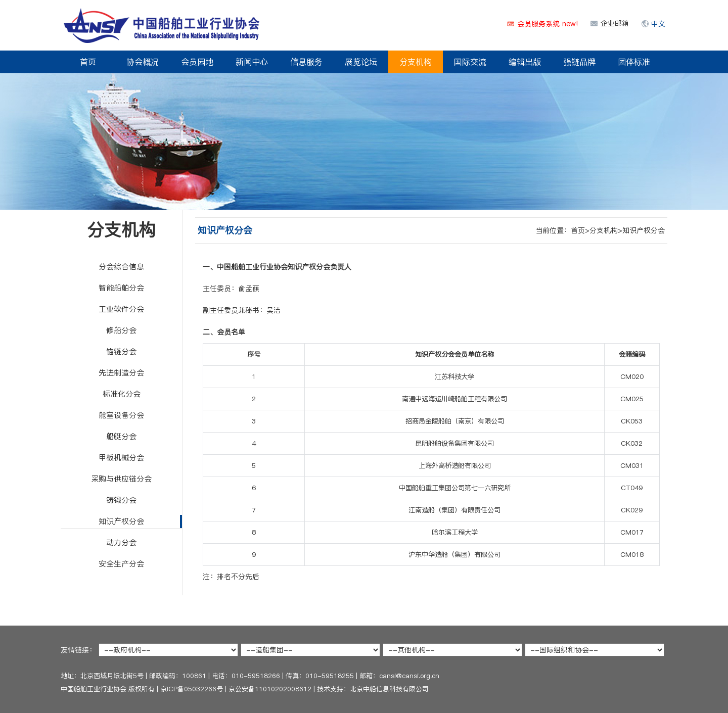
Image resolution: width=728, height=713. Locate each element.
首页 (88, 62)
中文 (658, 24)
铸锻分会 (121, 500)
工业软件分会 (121, 309)
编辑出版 (525, 62)
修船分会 (121, 330)
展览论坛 (361, 62)
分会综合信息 (121, 267)
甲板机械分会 (121, 458)
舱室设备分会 (121, 415)
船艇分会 (121, 436)
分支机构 (416, 62)
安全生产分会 (121, 564)
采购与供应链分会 (121, 479)
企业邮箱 (615, 23)
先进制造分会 (121, 373)
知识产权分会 (121, 521)
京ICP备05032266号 (192, 689)
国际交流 (470, 62)
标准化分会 (122, 394)
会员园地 (197, 62)
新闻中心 (252, 62)
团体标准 (634, 62)
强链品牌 (579, 62)
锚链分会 (121, 351)
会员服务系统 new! (548, 24)
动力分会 (121, 542)
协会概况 (143, 62)
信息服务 (306, 62)
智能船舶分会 (121, 288)
